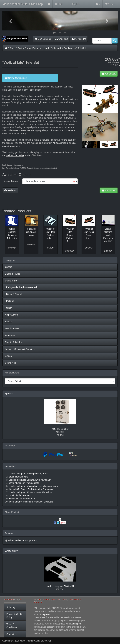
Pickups (9, 301)
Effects (8, 322)
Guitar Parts (24, 48)
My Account (79, 39)
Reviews (10, 190)
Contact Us (12, 634)
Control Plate (11, 181)
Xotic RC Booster (60, 429)
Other (8, 308)
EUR (60, 4)
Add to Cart (109, 74)
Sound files (10, 363)
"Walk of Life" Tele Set (75, 48)
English (76, 4)
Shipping (11, 607)
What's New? (11, 551)
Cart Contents (43, 39)
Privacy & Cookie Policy (15, 616)
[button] (11, 21)
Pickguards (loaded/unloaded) (47, 48)
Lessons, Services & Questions (20, 349)
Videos (8, 356)
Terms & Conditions (12, 626)
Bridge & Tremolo (14, 294)
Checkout (61, 39)
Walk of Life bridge (15, 155)
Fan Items (10, 335)
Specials (9, 394)
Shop (13, 48)
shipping (116, 65)
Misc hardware (12, 328)
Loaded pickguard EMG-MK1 (60, 586)
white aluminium (60, 143)
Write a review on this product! (22, 540)
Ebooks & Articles (14, 342)
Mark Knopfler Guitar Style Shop (23, 4)
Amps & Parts (12, 315)
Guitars (9, 267)
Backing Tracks (12, 274)
